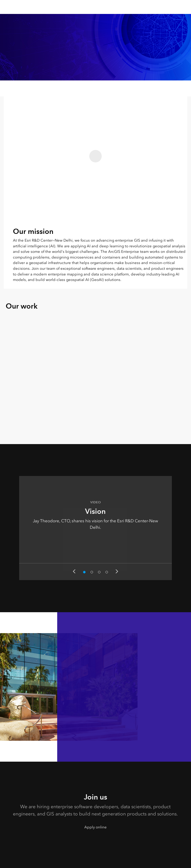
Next (117, 571)
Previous (74, 571)
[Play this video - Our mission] (95, 156)
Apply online (95, 827)
